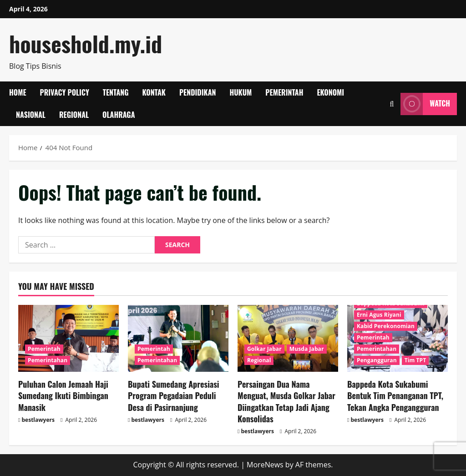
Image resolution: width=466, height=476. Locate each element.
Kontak (154, 92)
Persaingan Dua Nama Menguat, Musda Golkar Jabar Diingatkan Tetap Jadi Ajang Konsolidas (286, 401)
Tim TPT (415, 360)
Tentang (116, 92)
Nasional (31, 115)
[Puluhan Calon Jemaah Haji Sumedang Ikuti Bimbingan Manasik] (68, 338)
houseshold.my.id (86, 43)
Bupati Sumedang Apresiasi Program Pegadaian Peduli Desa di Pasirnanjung (174, 395)
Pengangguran (377, 360)
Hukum (241, 92)
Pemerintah (284, 92)
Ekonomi (330, 92)
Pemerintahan (48, 360)
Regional (74, 115)
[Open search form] (392, 104)
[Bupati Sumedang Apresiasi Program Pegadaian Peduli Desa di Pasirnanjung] (178, 338)
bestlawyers (38, 420)
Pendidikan (198, 92)
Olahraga (119, 115)
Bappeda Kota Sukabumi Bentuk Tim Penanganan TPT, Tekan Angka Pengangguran (395, 395)
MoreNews (265, 465)
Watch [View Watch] (425, 104)
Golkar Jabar (264, 349)
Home (18, 92)
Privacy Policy (65, 92)
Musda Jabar (307, 349)
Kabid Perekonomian (386, 326)
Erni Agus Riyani (379, 315)
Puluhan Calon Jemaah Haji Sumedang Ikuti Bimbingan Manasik (63, 395)
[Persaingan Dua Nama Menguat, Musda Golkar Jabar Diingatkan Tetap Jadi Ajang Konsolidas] (288, 338)
